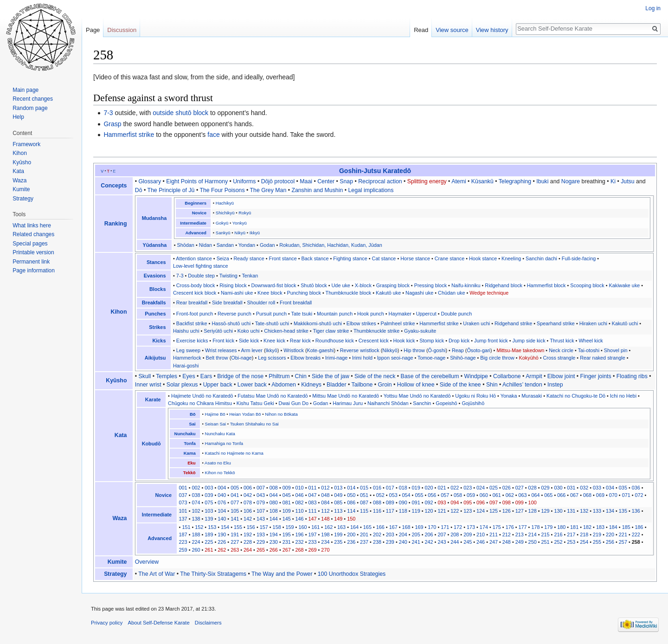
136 (636, 511)
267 (287, 550)
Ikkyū (255, 233)
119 (416, 511)
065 (548, 495)
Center (326, 181)
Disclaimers (208, 623)
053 (393, 495)
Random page (30, 108)
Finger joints (596, 376)
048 (325, 495)
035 (623, 488)
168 (406, 527)
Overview (147, 562)
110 (300, 511)
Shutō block (314, 285)
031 (571, 488)
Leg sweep (188, 350)
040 (222, 495)
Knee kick (274, 341)
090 (403, 502)
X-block (363, 285)
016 (377, 488)
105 (235, 511)
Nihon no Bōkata (281, 414)
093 (442, 502)
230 (274, 542)
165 (367, 527)
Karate (153, 399)
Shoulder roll (261, 303)
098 (507, 502)
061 (497, 495)
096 (481, 502)
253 (571, 542)
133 (597, 511)
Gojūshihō (473, 403)
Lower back (252, 385)
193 (261, 535)
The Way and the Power (282, 574)
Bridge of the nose (240, 376)
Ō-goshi (437, 350)
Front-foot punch (195, 314)
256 (610, 542)
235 (338, 542)
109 (287, 511)
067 (574, 495)
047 (312, 495)
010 (300, 488)
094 (455, 502)
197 (312, 535)
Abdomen (284, 385)
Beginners (196, 203)
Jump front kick (491, 341)
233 (312, 542)
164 (354, 527)
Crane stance (450, 258)
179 (548, 527)
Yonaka (509, 396)
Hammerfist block (546, 285)
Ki (613, 181)
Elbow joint (561, 376)
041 (235, 495)
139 (209, 519)
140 (222, 519)
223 (183, 542)
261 (209, 550)
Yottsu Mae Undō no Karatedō (417, 396)
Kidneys (311, 385)
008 (274, 488)
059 (471, 495)
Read (421, 30)
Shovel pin (616, 350)
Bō (193, 414)
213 (520, 535)
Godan (267, 245)
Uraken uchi (476, 323)
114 (351, 511)
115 (364, 511)
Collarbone (507, 376)
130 (558, 511)
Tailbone (362, 385)
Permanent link (31, 262)
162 (328, 527)
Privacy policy (107, 623)
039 (209, 495)
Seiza (223, 258)
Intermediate (193, 223)
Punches (155, 314)
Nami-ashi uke (237, 293)
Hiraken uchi (593, 323)
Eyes (189, 376)
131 (571, 511)
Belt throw (217, 358)
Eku (191, 463)
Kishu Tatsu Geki (255, 403)
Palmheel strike (398, 323)
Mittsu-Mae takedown (520, 350)
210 (481, 535)
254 (584, 542)
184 (613, 527)
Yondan (247, 245)
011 (312, 488)
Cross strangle (559, 358)
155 (238, 527)
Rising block (233, 285)
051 (364, 495)
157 (264, 527)
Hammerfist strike (129, 135)
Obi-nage (241, 358)
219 (597, 535)
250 (533, 542)
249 (520, 542)
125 (494, 511)
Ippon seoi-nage (395, 358)
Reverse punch (234, 314)
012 (325, 488)
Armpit (534, 376)
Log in (653, 8)
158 (277, 527)
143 (261, 519)
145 (287, 519)
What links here (32, 225)
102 (196, 511)
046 (300, 495)
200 (351, 535)
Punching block (304, 293)
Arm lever (252, 350)
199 (338, 535)
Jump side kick (529, 341)
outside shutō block (180, 113)
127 (520, 511)
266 (274, 550)
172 (458, 527)
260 (196, 550)
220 (610, 535)
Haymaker (400, 314)
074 (196, 502)
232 (300, 542)
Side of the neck (375, 376)
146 (300, 519)
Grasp (112, 124)
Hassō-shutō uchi (231, 323)
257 (623, 542)
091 (416, 502)
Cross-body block (196, 285)
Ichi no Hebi (623, 396)
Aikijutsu (155, 358)
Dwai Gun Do (294, 403)
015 (364, 488)
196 (300, 535)
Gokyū (222, 223)
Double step (201, 276)
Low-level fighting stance (201, 266)
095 (468, 502)
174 (484, 527)
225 (209, 542)
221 (623, 535)
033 (597, 488)
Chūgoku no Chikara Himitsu (200, 403)
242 (429, 542)
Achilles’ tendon (522, 385)
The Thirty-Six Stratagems (213, 574)
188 (196, 535)
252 (558, 542)
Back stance (315, 258)
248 (507, 542)
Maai (306, 181)
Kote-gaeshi (321, 350)
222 (636, 535)
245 (468, 542)
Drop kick (459, 341)
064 (535, 495)
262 (222, 550)
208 (455, 535)
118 (403, 511)
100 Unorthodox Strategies (352, 574)
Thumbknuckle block (349, 293)
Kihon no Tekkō (220, 473)
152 (199, 527)
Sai (192, 424)
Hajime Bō (215, 414)
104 (222, 511)
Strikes (157, 327)
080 (274, 502)
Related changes (33, 234)
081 (287, 502)
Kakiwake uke (625, 285)
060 (484, 495)
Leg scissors (272, 358)
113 (338, 511)
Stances (156, 262)
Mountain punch (335, 314)
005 (235, 488)
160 (302, 527)
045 (287, 495)
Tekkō (189, 473)
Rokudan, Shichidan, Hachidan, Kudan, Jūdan (331, 245)
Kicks (159, 341)
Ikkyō (272, 350)
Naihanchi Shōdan (388, 403)
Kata (121, 435)
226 (222, 542)
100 (533, 502)
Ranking (116, 224)
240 (403, 542)
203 (390, 535)
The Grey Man (268, 190)
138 (196, 519)
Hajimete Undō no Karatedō (202, 396)
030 (558, 488)
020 (429, 488)
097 (494, 502)
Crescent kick (374, 341)
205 (416, 535)
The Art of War (157, 574)
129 (546, 511)
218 (584, 535)
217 (571, 535)
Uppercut (426, 314)
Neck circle (561, 350)
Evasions (155, 276)
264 (248, 550)
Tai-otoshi (589, 350)
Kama (190, 453)
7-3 (108, 113)
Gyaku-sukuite (420, 331)
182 (587, 527)
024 (481, 488)
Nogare (571, 181)
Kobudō (151, 444)
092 (429, 502)
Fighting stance (350, 258)
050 (351, 495)
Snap (346, 181)
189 (209, 535)
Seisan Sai (216, 424)
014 (351, 488)
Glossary (150, 181)
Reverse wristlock (360, 350)
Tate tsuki (302, 314)
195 (287, 535)
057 (445, 495)
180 (561, 527)
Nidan (206, 245)
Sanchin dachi (541, 258)
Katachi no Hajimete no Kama (234, 453)
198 (325, 535)
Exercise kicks (192, 341)
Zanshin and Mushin (317, 190)
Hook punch (371, 314)
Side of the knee (460, 385)
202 (377, 535)
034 (610, 488)
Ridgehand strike (513, 323)
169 (419, 527)
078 (248, 502)
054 (406, 495)
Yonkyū (240, 223)
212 (507, 535)
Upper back (218, 385)
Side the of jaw (331, 376)
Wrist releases (221, 350)
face (213, 135)
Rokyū (245, 213)
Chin (301, 376)
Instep (555, 385)
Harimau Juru (348, 403)
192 (248, 535)
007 (261, 488)
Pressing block (430, 285)
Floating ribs (632, 376)
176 (510, 527)
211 (494, 535)
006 (248, 488)
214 (533, 535)
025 (494, 488)
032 (584, 488)
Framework (26, 144)
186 (639, 527)
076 (222, 502)
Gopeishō (446, 403)
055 (419, 495)
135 (623, 511)
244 (455, 542)
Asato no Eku (218, 463)
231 (287, 542)
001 (183, 488)
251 (546, 542)
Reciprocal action (380, 181)
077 (235, 502)
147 (312, 519)
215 (546, 535)
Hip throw (414, 350)
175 (497, 527)
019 (416, 488)
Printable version (33, 252)
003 (209, 488)
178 (535, 527)
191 (235, 535)
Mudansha (154, 218)
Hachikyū (225, 203)
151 (186, 527)
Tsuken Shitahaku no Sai (254, 424)
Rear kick (300, 341)
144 (274, 519)
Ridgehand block (504, 285)
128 (533, 511)
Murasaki (532, 396)
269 (312, 550)
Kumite (117, 562)
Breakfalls (154, 303)
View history (492, 30)
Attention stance (194, 258)
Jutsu (627, 181)
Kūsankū (482, 181)
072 (639, 495)
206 (429, 535)
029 (546, 488)
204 (403, 535)
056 (432, 495)
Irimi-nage (336, 358)
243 (442, 542)
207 (442, 535)
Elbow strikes (361, 323)
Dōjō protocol (278, 181)
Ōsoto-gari (479, 350)
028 (533, 488)
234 (325, 542)
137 (183, 519)
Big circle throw (497, 358)
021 (442, 488)
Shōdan (186, 245)
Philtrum (279, 376)
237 (364, 542)
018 (403, 488)
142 (248, 519)
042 (248, 495)
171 (445, 527)
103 (209, 511)
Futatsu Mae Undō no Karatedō (273, 396)
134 (610, 511)
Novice (199, 213)
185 (626, 527)
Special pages (30, 244)
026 (507, 488)
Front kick (223, 341)
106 (248, 511)
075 (209, 502)
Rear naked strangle (603, 358)
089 (390, 502)
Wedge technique (489, 293)
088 (377, 502)
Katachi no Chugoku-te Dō (576, 396)
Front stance (283, 258)
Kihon (119, 312)
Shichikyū (225, 213)
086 (351, 502)
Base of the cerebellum (430, 376)
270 (325, 550)
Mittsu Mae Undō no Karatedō (346, 396)
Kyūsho (116, 380)
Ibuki (542, 181)
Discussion (122, 30)
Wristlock (294, 350)
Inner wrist (148, 385)
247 (494, 542)
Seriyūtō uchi (218, 331)
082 (300, 502)
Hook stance (483, 258)
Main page (26, 90)
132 (584, 511)
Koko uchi (249, 331)
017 (390, 488)
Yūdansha (154, 245)
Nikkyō (390, 350)
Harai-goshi (186, 366)
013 (338, 488)
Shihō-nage (463, 358)
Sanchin (422, 403)
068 (587, 495)
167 (393, 527)
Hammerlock (187, 358)
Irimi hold (362, 358)
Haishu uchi (186, 331)
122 (455, 511)
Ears (206, 376)
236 (351, 542)
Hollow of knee (416, 385)
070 (613, 495)
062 (510, 495)
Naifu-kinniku (466, 285)
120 (429, 511)
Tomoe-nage (431, 358)
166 (380, 527)
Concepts (114, 186)
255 (597, 542)
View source (452, 30)
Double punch (456, 314)
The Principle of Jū (171, 190)
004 (222, 488)
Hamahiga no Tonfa (224, 443)
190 (222, 535)
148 (325, 519)
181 (574, 527)
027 (520, 488)
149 (338, 519)
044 (274, 495)
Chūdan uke (451, 293)
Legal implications (371, 190)
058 (458, 495)
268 (300, 550)
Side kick (249, 341)
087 (364, 502)
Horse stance (415, 258)
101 (183, 511)
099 (520, 502)
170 (432, 527)
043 (261, 495)
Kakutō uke (388, 293)
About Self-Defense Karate (159, 623)
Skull (145, 376)
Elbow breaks (305, 358)
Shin (492, 385)
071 (626, 495)
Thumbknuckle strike (376, 331)
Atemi (459, 181)
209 (468, 535)
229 (261, 542)
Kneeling (511, 258)
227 (235, 542)
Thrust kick (562, 341)
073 (183, 502)
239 (390, 542)
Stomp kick (432, 341)
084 (325, 502)
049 (338, 495)
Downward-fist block (273, 285)
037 (183, 495)
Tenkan (250, 276)
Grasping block (393, 285)
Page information (34, 270)
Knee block (270, 293)
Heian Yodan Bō (245, 414)
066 (561, 495)
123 (468, 511)
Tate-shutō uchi (272, 323)
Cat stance (384, 258)
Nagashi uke (419, 293)
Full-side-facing (579, 258)
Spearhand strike (556, 323)
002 (196, 488)
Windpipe (476, 376)
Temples (167, 376)
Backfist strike (192, 323)
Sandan (225, 245)
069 (600, 495)
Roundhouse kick (335, 341)
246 (481, 542)
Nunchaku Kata (220, 434)
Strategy (115, 574)
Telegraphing (515, 181)
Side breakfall (227, 303)
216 (558, 535)
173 (471, 527)
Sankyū (223, 233)
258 (636, 542)
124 (481, 511)
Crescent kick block (195, 293)
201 (364, 535)
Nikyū (240, 233)
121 (442, 511)
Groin (385, 385)
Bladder (336, 385)
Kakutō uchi (625, 323)
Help (18, 117)
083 (312, 502)
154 (225, 527)
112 (325, 511)
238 (377, 542)
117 (390, 511)
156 (251, 527)
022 (455, 488)
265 (261, 550)
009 (287, 488)
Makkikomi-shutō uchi (318, 323)
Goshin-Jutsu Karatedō (375, 171)
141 (235, 519)
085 (338, 502)
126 (507, 511)
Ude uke (341, 285)
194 (274, 535)
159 (290, 527)
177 (523, 527)
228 (248, 542)
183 (600, 527)
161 (315, 527)
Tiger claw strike (331, 331)
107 (261, 511)
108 (274, 511)
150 (351, 519)
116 (377, 511)
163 (341, 527)
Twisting (228, 276)
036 (636, 488)
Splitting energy (427, 181)
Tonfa (189, 443)
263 (235, 550)
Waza (119, 518)
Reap (458, 350)
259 (183, 550)
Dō (139, 190)
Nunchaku (185, 434)
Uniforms (244, 181)
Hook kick (404, 341)
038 (196, 495)
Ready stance (249, 258)
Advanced (196, 233)
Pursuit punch (271, 314)
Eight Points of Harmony (197, 181)
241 (416, 542)
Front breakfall (296, 303)
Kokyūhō (529, 358)
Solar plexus (182, 385)
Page (93, 30)
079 (261, 502)
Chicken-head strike (286, 331)
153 (212, 527)
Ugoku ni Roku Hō (475, 396)
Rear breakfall (192, 303)
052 (380, 495)
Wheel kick (591, 341)
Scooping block (587, 285)
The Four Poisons (222, 190)
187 (183, 535)
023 (468, 488)
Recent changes (33, 99)
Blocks (158, 289)
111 (312, 511)
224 (196, 542)
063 (523, 495)
